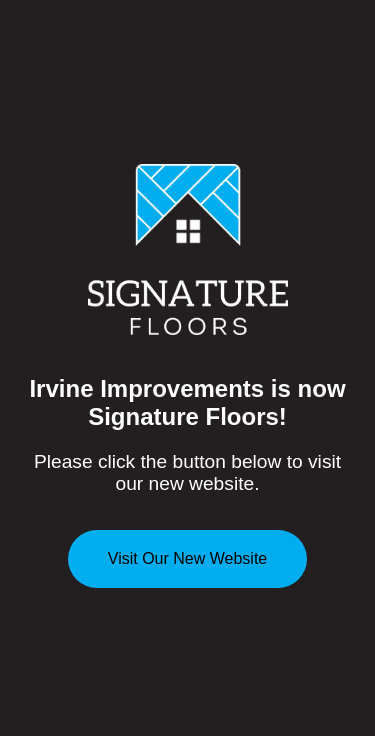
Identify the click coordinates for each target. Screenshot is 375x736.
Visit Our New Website (187, 558)
